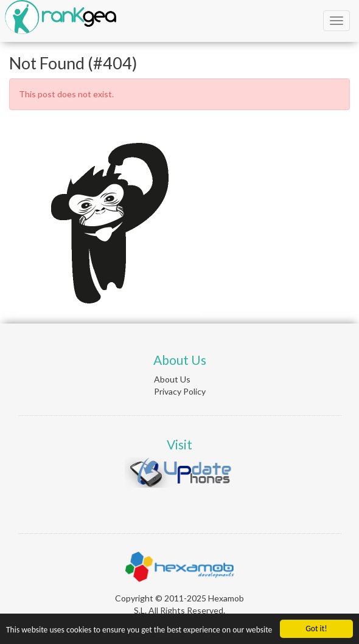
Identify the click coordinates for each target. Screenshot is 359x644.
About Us (172, 379)
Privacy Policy (180, 391)
